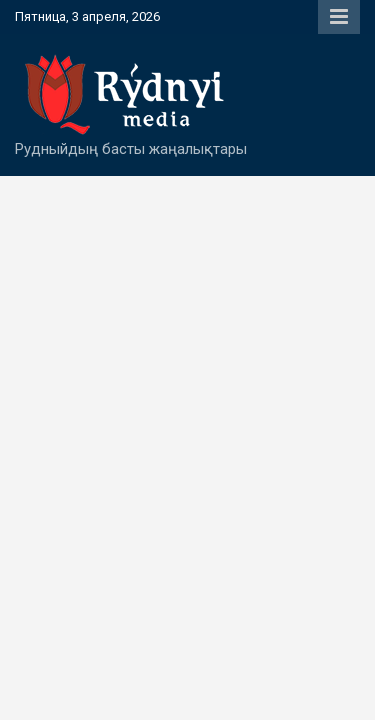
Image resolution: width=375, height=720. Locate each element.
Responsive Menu (339, 17)
